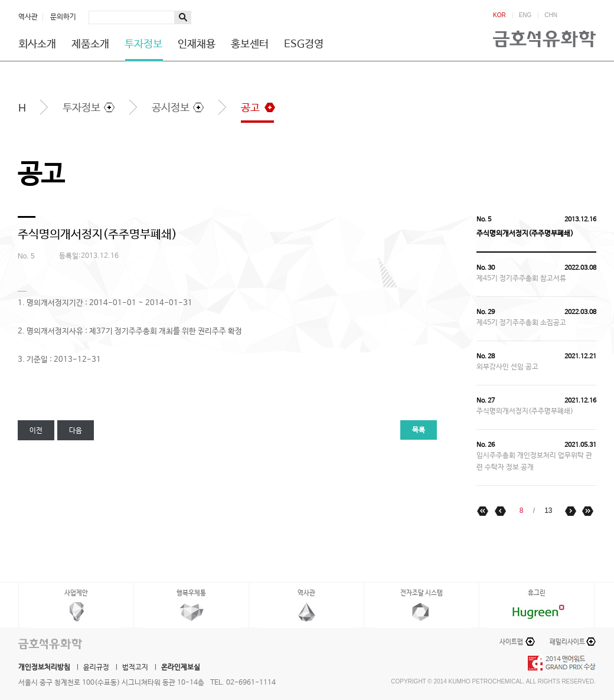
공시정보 (171, 108)
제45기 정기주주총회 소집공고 (521, 323)
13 (548, 511)
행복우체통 (191, 593)
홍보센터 (250, 44)
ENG (525, 15)
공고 (250, 108)
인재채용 (197, 44)
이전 (36, 431)
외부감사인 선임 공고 (507, 367)
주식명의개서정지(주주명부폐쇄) (525, 411)
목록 (419, 430)
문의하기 (63, 17)
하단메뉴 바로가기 (0, 0)
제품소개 (90, 44)
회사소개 (37, 44)
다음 (76, 431)
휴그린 (537, 593)
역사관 (28, 17)
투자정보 (143, 44)
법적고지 (135, 668)
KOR (499, 15)
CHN (551, 15)
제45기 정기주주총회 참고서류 (521, 279)
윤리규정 (96, 668)
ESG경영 (304, 44)
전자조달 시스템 (422, 593)
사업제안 (76, 593)
